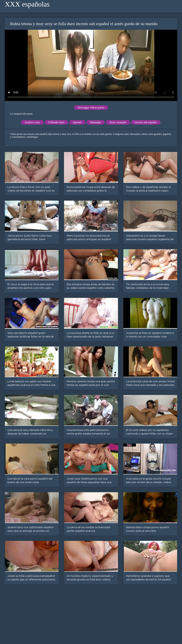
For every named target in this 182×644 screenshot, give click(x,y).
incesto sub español (146, 122)
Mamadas (96, 122)
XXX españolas (27, 4)
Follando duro (56, 122)
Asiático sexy (32, 122)
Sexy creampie (118, 122)
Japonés (77, 122)
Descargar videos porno (91, 108)
